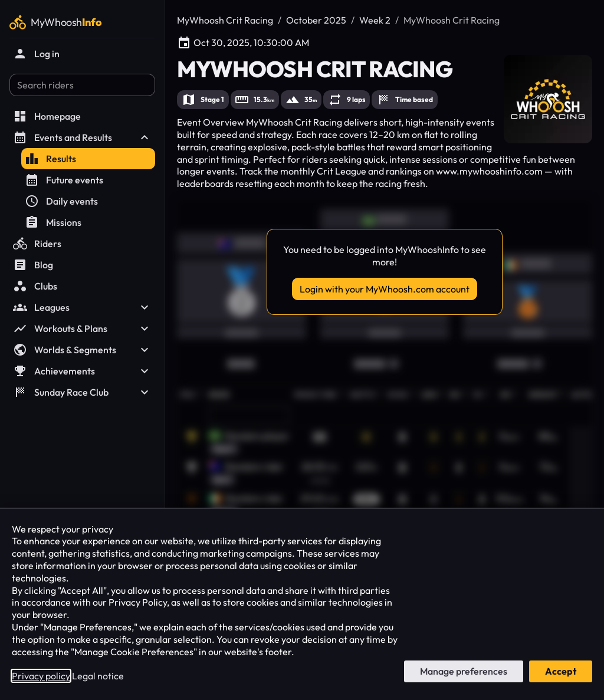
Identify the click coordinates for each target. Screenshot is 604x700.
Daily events (61, 201)
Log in (36, 54)
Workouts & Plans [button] (82, 328)
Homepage (47, 116)
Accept (561, 671)
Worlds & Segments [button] (82, 350)
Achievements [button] (82, 371)
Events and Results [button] (82, 137)
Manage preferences (464, 671)
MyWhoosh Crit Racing (225, 20)
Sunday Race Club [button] (82, 392)
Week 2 (375, 20)
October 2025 (316, 20)
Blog (33, 265)
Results (50, 159)
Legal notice (98, 676)
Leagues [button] (82, 307)
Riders (37, 244)
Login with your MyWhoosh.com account (385, 289)
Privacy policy (41, 676)
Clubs (35, 286)
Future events (64, 180)
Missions (53, 222)
